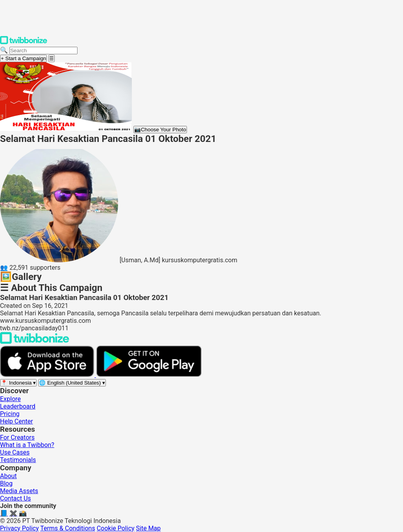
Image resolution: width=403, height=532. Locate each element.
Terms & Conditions (68, 528)
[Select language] (72, 383)
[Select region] (18, 383)
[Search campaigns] (43, 51)
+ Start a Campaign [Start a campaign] (23, 58)
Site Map (149, 528)
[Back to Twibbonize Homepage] (35, 342)
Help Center (17, 421)
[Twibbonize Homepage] (24, 43)
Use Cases (15, 452)
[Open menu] (52, 58)
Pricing (10, 414)
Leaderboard (18, 406)
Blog (6, 483)
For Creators (17, 437)
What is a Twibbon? (27, 445)
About (8, 476)
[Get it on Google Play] (149, 375)
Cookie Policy (116, 528)
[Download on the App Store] (48, 375)
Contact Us (16, 498)
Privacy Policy (19, 528)
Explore (10, 399)
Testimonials (18, 460)
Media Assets (19, 491)
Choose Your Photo (160, 130)
